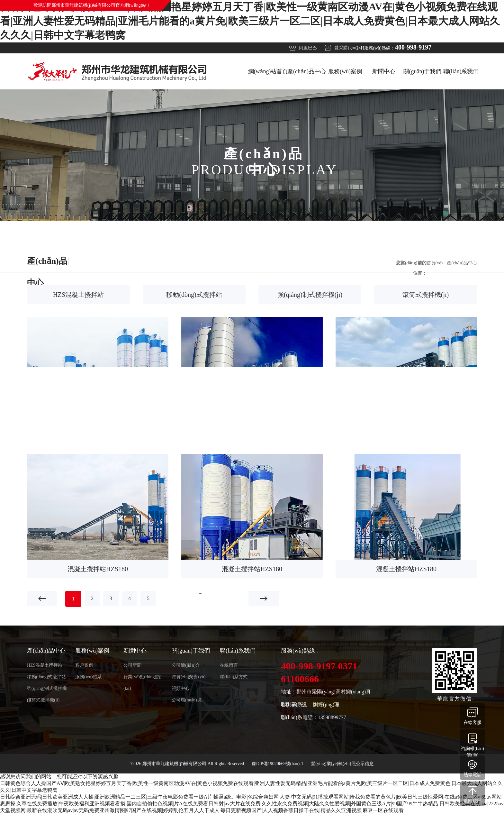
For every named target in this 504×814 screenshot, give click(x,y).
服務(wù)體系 (88, 677)
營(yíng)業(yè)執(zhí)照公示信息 (342, 764)
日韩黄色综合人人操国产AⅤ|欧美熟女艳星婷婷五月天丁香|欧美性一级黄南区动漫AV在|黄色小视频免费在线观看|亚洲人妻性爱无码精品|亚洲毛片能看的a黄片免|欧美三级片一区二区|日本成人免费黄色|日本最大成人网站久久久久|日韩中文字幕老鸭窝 (250, 21)
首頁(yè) (435, 263)
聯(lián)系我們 (461, 71)
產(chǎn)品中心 (307, 71)
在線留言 (229, 665)
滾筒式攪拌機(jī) (426, 295)
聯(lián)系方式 (234, 677)
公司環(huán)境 (187, 700)
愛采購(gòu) (346, 48)
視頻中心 (181, 688)
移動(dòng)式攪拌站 (194, 295)
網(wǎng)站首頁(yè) (268, 79)
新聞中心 (384, 71)
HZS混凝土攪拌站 (78, 295)
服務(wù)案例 (345, 71)
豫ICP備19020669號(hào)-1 (278, 764)
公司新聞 (132, 665)
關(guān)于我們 (423, 71)
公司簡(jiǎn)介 (186, 665)
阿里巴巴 (308, 48)
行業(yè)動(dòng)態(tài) (142, 679)
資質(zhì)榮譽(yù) (189, 677)
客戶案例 (84, 665)
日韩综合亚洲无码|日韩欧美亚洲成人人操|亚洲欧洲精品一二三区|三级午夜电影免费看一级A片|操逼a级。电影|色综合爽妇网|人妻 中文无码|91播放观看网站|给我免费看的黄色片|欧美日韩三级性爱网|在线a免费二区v (240, 797)
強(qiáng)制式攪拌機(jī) (310, 295)
